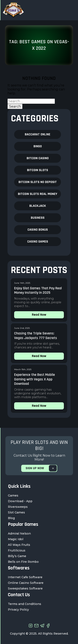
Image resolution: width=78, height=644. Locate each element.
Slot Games (16, 512)
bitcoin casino (38, 158)
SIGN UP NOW (41, 468)
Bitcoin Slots (38, 170)
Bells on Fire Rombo (23, 562)
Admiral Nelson (19, 533)
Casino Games (38, 242)
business (38, 218)
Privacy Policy (18, 610)
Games (13, 495)
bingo (38, 146)
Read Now (39, 315)
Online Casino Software (26, 583)
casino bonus (38, 230)
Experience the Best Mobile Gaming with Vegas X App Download (35, 379)
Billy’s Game (17, 556)
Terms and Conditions (25, 604)
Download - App (20, 501)
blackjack (38, 206)
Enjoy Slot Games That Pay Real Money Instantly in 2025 (38, 290)
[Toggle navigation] (70, 10)
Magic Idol (16, 539)
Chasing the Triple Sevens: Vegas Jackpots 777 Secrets (36, 336)
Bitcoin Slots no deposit (38, 182)
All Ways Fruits (19, 545)
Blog (11, 518)
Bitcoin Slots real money (38, 194)
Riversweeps (18, 507)
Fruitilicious (17, 550)
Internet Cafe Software (25, 577)
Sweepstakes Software (25, 588)
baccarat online (38, 134)
